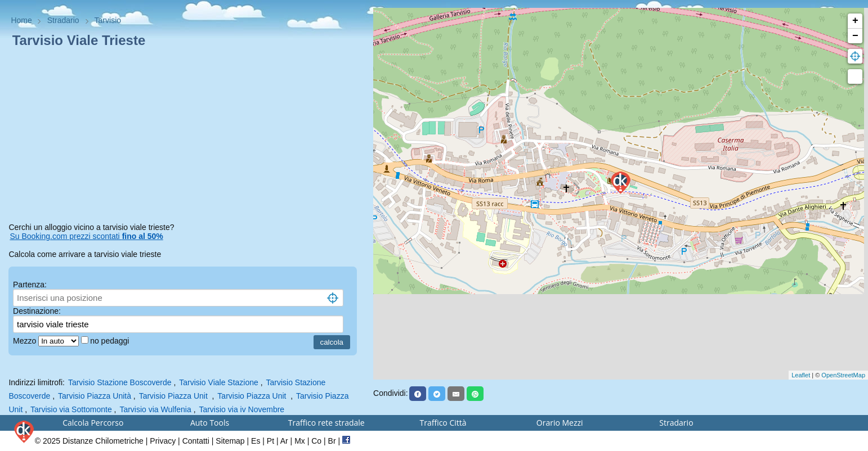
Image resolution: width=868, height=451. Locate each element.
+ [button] (855, 21)
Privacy (163, 441)
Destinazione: (37, 311)
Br (332, 441)
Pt (270, 441)
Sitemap (230, 441)
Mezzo (26, 341)
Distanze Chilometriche (103, 441)
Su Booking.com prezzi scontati (86, 236)
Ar (284, 441)
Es (256, 441)
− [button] (855, 36)
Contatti (196, 441)
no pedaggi (111, 341)
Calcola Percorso (93, 423)
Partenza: (30, 285)
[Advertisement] (186, 137)
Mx (300, 441)
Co (316, 441)
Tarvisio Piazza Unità (95, 396)
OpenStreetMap (843, 375)
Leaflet (801, 375)
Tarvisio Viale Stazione (219, 382)
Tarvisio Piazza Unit (175, 396)
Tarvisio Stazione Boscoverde (120, 382)
